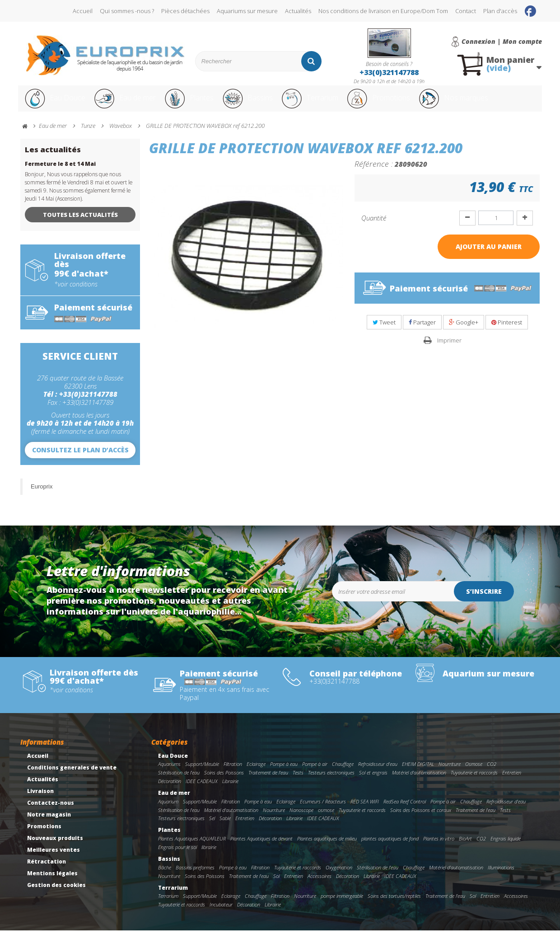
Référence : (374, 172)
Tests (298, 781)
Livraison (40, 800)
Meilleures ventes (54, 858)
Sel (212, 827)
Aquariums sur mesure (247, 11)
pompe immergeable (342, 904)
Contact (466, 11)
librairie (209, 856)
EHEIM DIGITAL (418, 772)
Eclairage (256, 772)
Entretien (512, 781)
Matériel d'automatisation (419, 781)
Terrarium (329, 103)
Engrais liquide (506, 847)
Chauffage (343, 772)
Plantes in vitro (439, 847)
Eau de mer (130, 103)
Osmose (474, 772)
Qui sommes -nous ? (127, 11)
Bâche (165, 876)
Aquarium (168, 810)
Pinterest (507, 331)
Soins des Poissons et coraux (421, 819)
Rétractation (47, 870)
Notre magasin (49, 823)
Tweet (384, 331)
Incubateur (221, 913)
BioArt (465, 847)
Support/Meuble (202, 772)
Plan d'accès (500, 11)
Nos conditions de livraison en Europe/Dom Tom (383, 11)
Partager (422, 331)
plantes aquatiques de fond (390, 847)
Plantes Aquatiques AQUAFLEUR (192, 847)
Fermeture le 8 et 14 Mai (60, 172)
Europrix (42, 495)
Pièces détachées (185, 11)
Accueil (83, 11)
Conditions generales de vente (72, 776)
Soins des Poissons (224, 781)
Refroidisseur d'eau (378, 772)
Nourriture (450, 772)
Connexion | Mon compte (502, 42)
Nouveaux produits (55, 847)
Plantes (199, 103)
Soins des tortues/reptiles (394, 904)
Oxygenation (339, 876)
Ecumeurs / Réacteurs (323, 810)
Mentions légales (52, 882)
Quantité (374, 226)
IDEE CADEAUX (202, 790)
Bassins (261, 103)
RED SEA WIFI (365, 810)
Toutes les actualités (80, 223)
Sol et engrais (373, 781)
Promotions (406, 103)
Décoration (170, 790)
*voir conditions (76, 293)
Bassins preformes (195, 876)
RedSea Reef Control (405, 810)
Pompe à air (315, 772)
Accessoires (320, 885)
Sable (225, 827)
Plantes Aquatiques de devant (261, 847)
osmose (326, 819)
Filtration (233, 772)
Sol (276, 885)
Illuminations (501, 876)
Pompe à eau (284, 772)
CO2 (492, 772)
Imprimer (449, 349)
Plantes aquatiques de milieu (327, 847)
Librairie (230, 790)
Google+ (464, 331)
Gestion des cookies (56, 894)
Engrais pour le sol (177, 856)
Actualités (298, 11)
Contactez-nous (51, 811)
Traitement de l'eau (268, 781)
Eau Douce (54, 103)
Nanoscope (301, 819)
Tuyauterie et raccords (474, 781)
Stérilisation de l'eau (179, 781)
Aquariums (169, 772)
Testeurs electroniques (331, 781)
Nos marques (489, 103)
